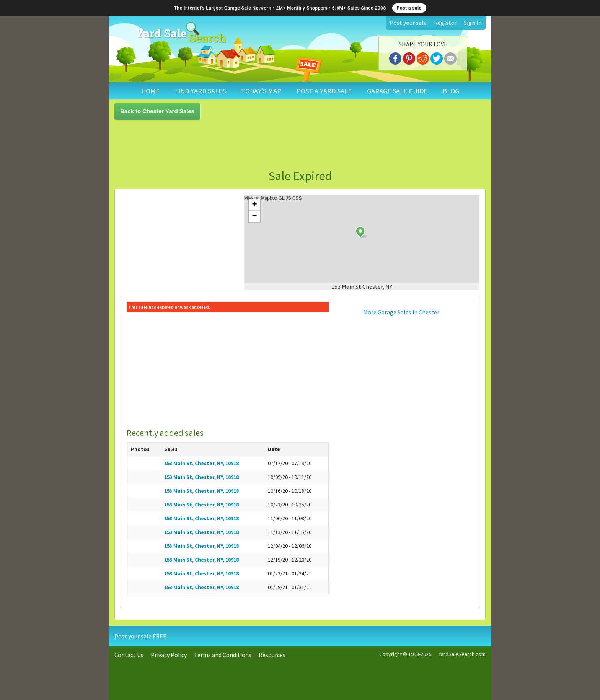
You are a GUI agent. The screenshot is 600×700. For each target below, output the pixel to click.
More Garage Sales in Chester (401, 312)
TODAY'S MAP (261, 91)
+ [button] (255, 205)
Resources (272, 655)
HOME (150, 91)
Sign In (473, 23)
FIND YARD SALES (200, 91)
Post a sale (409, 8)
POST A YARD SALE (324, 91)
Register (445, 23)
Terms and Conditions (223, 655)
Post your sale (408, 23)
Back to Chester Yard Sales (157, 111)
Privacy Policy (169, 655)
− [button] (255, 217)
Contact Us (129, 655)
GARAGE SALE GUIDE (397, 91)
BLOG (451, 91)
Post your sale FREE (140, 636)
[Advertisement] (300, 145)
